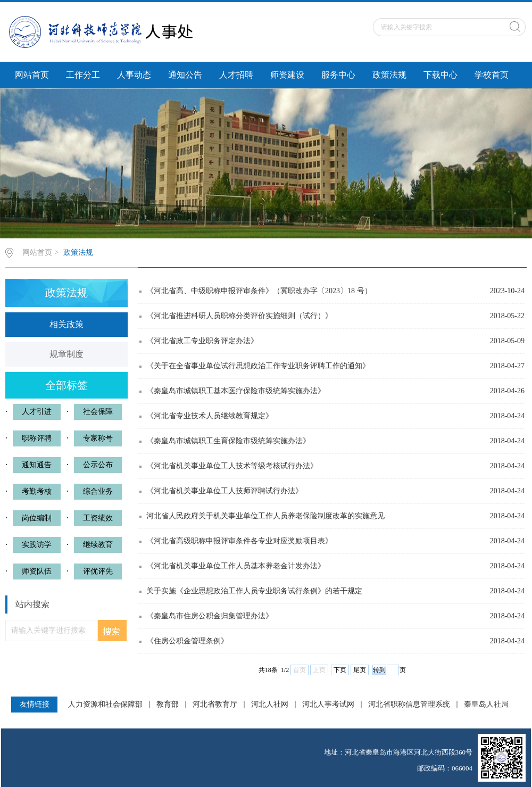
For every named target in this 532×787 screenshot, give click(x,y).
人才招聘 (236, 75)
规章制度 (66, 354)
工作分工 (83, 75)
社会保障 (98, 412)
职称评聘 (37, 438)
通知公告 (185, 75)
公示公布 (98, 465)
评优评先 (98, 571)
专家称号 (98, 438)
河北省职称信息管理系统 (409, 705)
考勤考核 (37, 491)
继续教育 (98, 545)
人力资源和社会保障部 (105, 705)
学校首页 (492, 75)
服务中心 (338, 75)
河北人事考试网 (328, 705)
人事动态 (134, 75)
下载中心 (440, 75)
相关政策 (66, 324)
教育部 (168, 705)
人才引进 (37, 412)
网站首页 (32, 75)
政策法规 (389, 75)
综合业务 (98, 491)
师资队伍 (37, 571)
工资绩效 (98, 518)
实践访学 (37, 545)
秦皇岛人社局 (486, 705)
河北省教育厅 (215, 705)
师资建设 (287, 75)
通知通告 (37, 465)
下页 (340, 670)
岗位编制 (37, 518)
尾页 (360, 670)
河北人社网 (270, 705)
